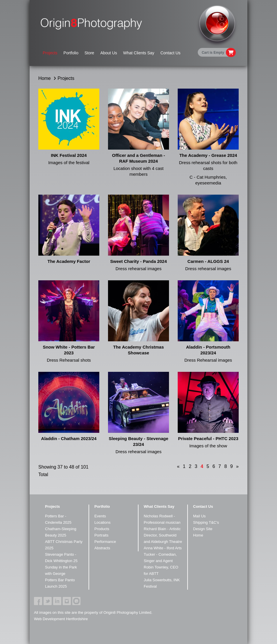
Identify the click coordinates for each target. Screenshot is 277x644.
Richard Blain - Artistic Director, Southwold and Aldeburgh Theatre (163, 535)
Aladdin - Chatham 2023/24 (69, 438)
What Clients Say (139, 53)
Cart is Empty (213, 53)
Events (100, 516)
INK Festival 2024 (69, 155)
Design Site (203, 529)
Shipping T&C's (206, 522)
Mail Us (199, 516)
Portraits (101, 535)
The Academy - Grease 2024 (208, 155)
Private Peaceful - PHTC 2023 (208, 438)
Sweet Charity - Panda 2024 (138, 261)
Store (89, 53)
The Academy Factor (69, 261)
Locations (102, 522)
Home (45, 78)
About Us (109, 53)
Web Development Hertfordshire (61, 619)
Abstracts (102, 548)
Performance (105, 542)
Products (102, 529)
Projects (50, 53)
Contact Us (170, 53)
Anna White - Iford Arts (163, 548)
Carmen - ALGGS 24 (208, 261)
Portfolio (71, 53)
